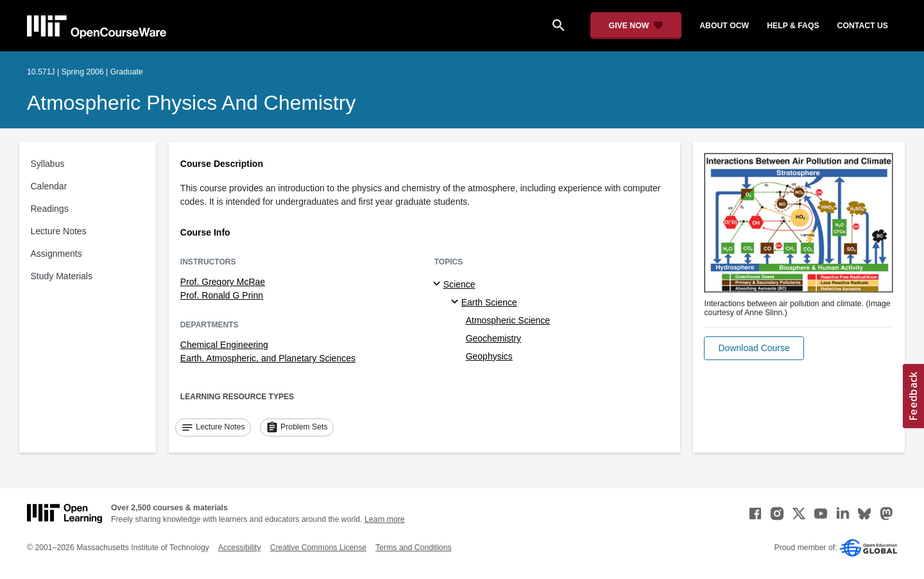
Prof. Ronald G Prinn (222, 295)
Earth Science (489, 302)
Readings (50, 209)
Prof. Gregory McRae (223, 282)
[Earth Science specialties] (457, 302)
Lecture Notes (59, 231)
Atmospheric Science (508, 320)
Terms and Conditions (413, 548)
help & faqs (793, 26)
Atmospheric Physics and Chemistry (191, 103)
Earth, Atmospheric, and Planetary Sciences (268, 358)
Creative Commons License (318, 548)
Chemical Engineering (224, 345)
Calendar (49, 186)
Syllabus (48, 164)
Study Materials (62, 276)
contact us (863, 26)
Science (459, 284)
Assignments (56, 254)
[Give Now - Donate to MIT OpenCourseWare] (636, 26)
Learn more (385, 519)
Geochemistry (493, 338)
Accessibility (240, 548)
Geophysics (489, 356)
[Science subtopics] (439, 284)
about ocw (724, 26)
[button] (754, 348)
